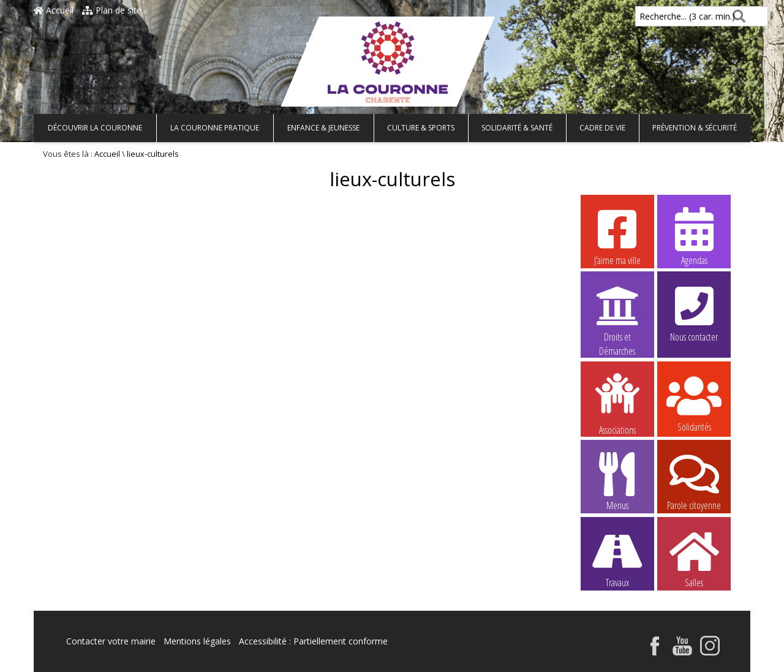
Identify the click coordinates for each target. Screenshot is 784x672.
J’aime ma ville (617, 236)
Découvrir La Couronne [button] (95, 128)
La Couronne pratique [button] (215, 128)
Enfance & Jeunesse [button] (323, 128)
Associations (617, 403)
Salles (694, 558)
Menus (617, 481)
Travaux (617, 558)
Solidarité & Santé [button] (517, 128)
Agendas (694, 236)
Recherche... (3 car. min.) (666, 16)
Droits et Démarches (617, 313)
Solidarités (694, 402)
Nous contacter (694, 312)
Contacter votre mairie (111, 641)
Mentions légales (197, 641)
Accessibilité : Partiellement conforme (313, 641)
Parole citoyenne (694, 481)
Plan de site (112, 10)
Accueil (54, 10)
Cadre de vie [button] (602, 128)
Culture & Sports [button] (421, 128)
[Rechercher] (737, 16)
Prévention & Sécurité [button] (695, 128)
